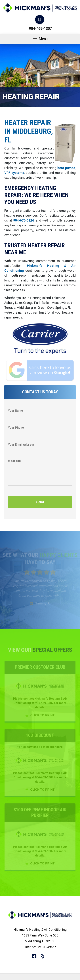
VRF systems (14, 173)
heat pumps (66, 168)
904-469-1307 (40, 29)
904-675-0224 (24, 220)
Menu (40, 39)
